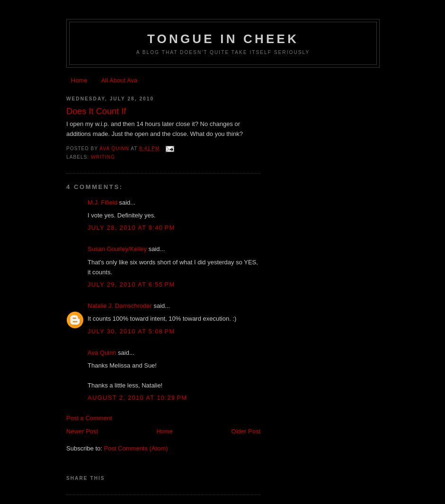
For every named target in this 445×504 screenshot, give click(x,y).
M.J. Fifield (102, 202)
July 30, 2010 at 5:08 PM (131, 331)
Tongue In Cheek (223, 39)
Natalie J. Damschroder (120, 306)
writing (103, 157)
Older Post (246, 431)
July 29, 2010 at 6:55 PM (131, 284)
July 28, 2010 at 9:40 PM (131, 228)
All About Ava (119, 80)
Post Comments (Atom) (136, 448)
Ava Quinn (102, 353)
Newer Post (82, 431)
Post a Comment (89, 418)
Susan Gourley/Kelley (117, 249)
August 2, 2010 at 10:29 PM (137, 398)
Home (79, 80)
